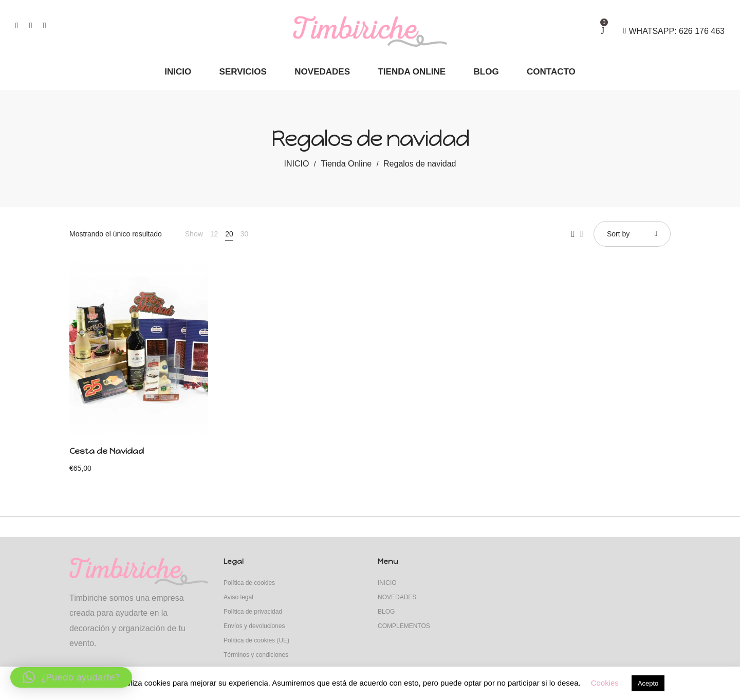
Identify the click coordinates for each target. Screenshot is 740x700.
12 (214, 234)
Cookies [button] (605, 683)
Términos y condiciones (256, 655)
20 (229, 234)
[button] (71, 677)
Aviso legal (238, 597)
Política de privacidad (253, 612)
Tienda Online (346, 164)
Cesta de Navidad (107, 451)
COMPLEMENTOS (404, 626)
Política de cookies (249, 583)
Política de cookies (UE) (256, 640)
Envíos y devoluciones (254, 626)
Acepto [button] (648, 683)
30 (245, 234)
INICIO (297, 164)
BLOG (386, 612)
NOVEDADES (397, 597)
